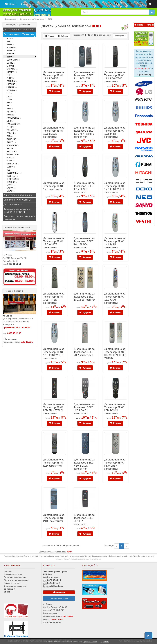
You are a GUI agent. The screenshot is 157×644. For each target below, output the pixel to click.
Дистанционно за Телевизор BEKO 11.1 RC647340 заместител (115, 77)
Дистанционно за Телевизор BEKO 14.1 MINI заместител (115, 243)
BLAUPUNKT (13, 60)
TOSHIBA (11, 182)
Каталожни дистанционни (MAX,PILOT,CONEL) (17, 211)
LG (9, 96)
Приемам (105, 641)
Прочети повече (90, 641)
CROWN (10, 66)
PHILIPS (11, 127)
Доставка (8, 571)
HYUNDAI (11, 90)
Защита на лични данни (15, 577)
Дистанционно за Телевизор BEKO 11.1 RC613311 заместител (84, 77)
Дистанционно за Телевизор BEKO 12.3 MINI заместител (115, 132)
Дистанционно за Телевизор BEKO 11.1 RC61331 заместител (54, 77)
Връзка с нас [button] (59, 592)
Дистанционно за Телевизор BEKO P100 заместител (54, 518)
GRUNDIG (12, 81)
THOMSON (12, 179)
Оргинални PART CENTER (18, 200)
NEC (9, 103)
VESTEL (11, 185)
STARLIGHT (12, 164)
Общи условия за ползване (16, 580)
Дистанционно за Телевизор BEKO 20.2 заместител (84, 352)
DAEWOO (12, 69)
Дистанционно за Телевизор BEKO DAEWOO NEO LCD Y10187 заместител (115, 355)
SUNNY (10, 167)
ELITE (10, 75)
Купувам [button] (55, 91)
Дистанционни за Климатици (19, 29)
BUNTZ (10, 63)
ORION (10, 121)
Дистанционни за (13, 204)
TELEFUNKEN (14, 173)
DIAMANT (11, 72)
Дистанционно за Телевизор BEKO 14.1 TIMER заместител (54, 298)
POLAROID (12, 130)
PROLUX (11, 133)
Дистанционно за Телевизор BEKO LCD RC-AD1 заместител (84, 409)
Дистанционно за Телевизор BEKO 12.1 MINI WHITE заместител (84, 132)
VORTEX (11, 188)
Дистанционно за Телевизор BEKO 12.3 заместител (54, 186)
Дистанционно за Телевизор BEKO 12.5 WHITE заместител (54, 243)
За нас (7, 592)
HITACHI (11, 87)
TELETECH (12, 176)
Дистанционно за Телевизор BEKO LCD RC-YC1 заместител (115, 409)
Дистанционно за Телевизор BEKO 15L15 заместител (85, 296)
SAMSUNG (13, 139)
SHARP (11, 148)
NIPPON (11, 112)
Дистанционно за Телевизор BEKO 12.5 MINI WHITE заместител (115, 187)
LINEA (10, 99)
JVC (9, 93)
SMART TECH (13, 155)
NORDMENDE (13, 118)
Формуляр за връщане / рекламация (15, 587)
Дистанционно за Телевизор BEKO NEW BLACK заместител (84, 464)
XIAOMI (10, 191)
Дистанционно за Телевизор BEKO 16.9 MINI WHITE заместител (54, 353)
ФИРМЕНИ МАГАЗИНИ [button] (144, 25)
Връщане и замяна (12, 583)
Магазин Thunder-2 (14, 291)
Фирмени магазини (30, 4)
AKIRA (10, 44)
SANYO (11, 142)
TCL (9, 170)
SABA (9, 136)
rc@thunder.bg (144, 74)
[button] (148, 636)
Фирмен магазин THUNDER (18, 227)
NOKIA (10, 115)
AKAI (9, 41)
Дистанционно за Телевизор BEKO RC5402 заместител (84, 519)
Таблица (63, 36)
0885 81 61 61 (14, 264)
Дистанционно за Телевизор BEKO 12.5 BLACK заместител (84, 187)
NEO (9, 109)
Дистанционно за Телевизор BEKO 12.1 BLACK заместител (54, 132)
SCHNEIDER (12, 145)
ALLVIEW (11, 48)
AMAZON (11, 51)
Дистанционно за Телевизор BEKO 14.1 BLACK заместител (84, 243)
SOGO (10, 158)
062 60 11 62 (53, 583)
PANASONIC (13, 124)
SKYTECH (11, 151)
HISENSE (11, 84)
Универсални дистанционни (18, 195)
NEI (9, 106)
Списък (50, 36)
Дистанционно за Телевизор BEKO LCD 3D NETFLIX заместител (54, 409)
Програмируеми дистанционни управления (19, 218)
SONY (10, 161)
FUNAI (10, 78)
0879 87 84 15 (142, 69)
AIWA (9, 38)
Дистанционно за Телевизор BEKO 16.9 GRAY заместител (115, 298)
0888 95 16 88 (14, 333)
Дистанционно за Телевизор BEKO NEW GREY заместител (115, 464)
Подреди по (120, 36)
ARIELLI (11, 54)
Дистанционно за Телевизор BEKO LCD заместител (54, 462)
